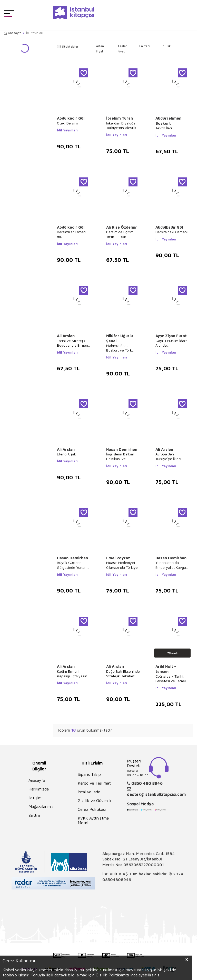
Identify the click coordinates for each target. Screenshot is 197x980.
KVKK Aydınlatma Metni (93, 820)
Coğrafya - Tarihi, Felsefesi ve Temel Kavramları (171, 679)
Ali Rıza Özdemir (122, 227)
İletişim (35, 798)
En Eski (166, 46)
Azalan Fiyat (122, 49)
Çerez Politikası (92, 809)
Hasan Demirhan (122, 449)
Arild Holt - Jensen (166, 669)
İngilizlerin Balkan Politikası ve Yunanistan (120, 456)
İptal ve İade (89, 792)
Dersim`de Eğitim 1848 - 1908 (120, 234)
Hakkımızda (39, 789)
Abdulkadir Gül (71, 118)
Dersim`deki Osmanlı (172, 232)
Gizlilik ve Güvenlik (95, 801)
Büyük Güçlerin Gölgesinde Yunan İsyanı (72, 565)
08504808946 (117, 879)
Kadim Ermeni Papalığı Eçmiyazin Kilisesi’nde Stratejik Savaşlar (73, 674)
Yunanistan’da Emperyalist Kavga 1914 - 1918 (171, 565)
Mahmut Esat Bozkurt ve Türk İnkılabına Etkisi (119, 348)
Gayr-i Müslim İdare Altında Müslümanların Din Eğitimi (171, 343)
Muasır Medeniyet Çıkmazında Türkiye (122, 565)
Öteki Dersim (67, 123)
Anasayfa (13, 33)
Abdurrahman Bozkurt (168, 121)
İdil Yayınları (67, 130)
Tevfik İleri (164, 128)
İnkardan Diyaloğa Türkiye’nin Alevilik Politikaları (121, 125)
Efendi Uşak (66, 454)
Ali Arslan (66, 336)
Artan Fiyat (100, 49)
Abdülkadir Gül (71, 227)
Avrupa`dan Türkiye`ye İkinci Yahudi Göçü (168, 456)
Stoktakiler (68, 46)
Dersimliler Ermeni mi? (72, 234)
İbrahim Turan (120, 118)
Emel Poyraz (118, 558)
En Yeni (145, 46)
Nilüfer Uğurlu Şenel (120, 338)
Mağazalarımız (41, 806)
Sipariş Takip (89, 774)
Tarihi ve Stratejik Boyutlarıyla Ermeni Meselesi (73, 343)
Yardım (34, 815)
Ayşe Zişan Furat (171, 336)
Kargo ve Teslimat (94, 783)
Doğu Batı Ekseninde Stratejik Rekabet (123, 674)
